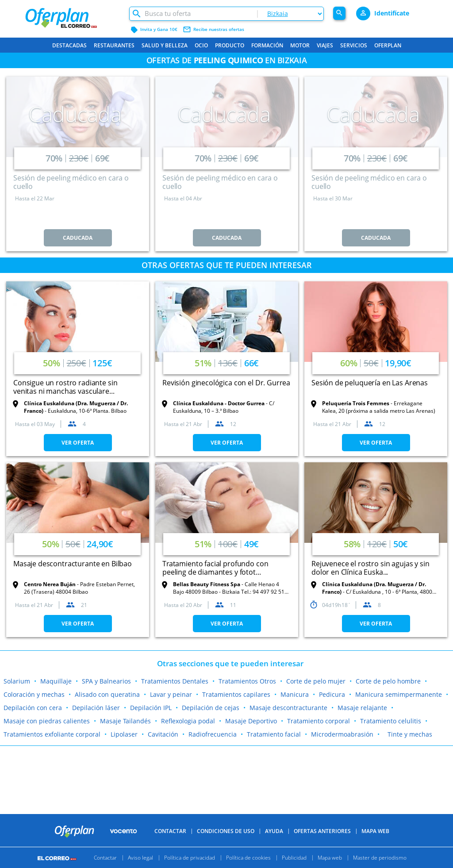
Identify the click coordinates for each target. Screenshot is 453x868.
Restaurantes (114, 45)
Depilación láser (96, 708)
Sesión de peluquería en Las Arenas (370, 383)
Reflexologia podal (188, 721)
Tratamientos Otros (247, 681)
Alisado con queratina (107, 694)
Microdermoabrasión (342, 734)
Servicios (354, 45)
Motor (300, 45)
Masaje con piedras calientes (47, 721)
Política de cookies (248, 858)
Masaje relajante (362, 708)
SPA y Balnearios (106, 681)
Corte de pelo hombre (388, 681)
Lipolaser (124, 734)
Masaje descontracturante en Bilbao (73, 564)
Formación (267, 45)
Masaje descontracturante (288, 708)
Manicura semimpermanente (399, 694)
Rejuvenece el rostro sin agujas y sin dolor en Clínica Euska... (370, 568)
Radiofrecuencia (213, 734)
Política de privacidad (190, 858)
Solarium (17, 681)
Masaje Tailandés (125, 721)
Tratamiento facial (274, 734)
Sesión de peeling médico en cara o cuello (71, 182)
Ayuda (274, 831)
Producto (230, 45)
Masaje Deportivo (251, 721)
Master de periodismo (380, 858)
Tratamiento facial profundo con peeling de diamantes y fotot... (215, 568)
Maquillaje (56, 681)
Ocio (201, 45)
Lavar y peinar (171, 694)
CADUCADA (78, 238)
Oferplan (388, 45)
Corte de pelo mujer (316, 681)
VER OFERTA (78, 443)
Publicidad (294, 858)
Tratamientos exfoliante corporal (52, 734)
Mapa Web (375, 831)
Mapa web (330, 858)
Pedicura (332, 694)
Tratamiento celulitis (391, 721)
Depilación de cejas (211, 708)
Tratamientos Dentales (175, 681)
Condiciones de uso (226, 831)
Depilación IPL (151, 708)
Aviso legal (140, 858)
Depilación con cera (33, 708)
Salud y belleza (165, 45)
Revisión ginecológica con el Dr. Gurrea (226, 383)
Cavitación (163, 734)
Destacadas (69, 45)
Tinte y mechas (410, 734)
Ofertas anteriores (322, 831)
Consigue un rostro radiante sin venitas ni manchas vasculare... (65, 387)
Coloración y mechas (34, 694)
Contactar (170, 831)
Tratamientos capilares (236, 694)
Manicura (295, 694)
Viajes (325, 45)
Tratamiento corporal (319, 721)
